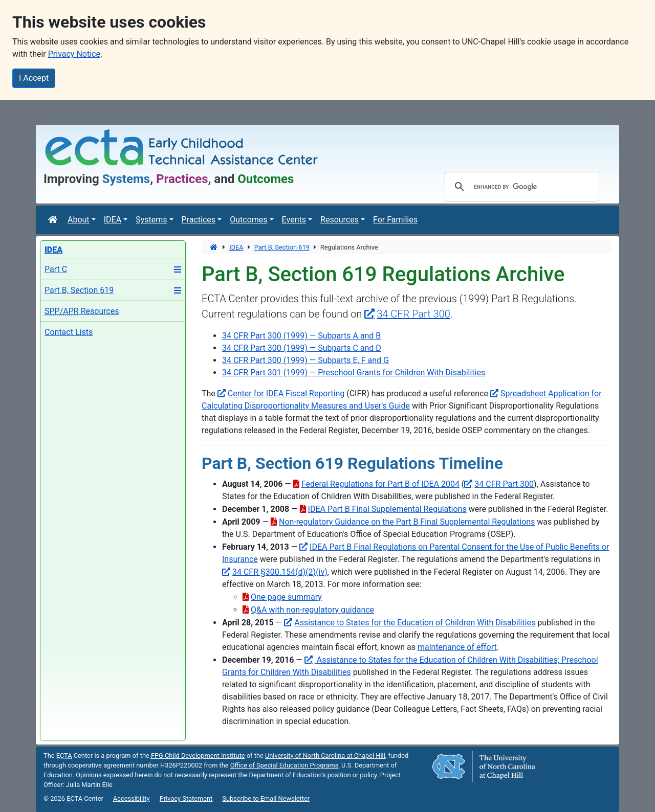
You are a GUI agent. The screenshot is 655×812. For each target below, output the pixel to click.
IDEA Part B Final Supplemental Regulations (387, 509)
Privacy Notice (74, 54)
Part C (56, 269)
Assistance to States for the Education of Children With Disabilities (415, 623)
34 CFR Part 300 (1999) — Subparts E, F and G (305, 360)
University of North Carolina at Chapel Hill (325, 755)
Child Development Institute (198, 755)
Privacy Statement (186, 798)
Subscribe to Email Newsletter (266, 798)
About (79, 220)
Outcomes (248, 220)
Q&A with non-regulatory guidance (312, 610)
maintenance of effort (457, 647)
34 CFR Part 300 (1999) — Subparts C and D (302, 348)
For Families (395, 220)
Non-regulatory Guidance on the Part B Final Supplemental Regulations (407, 522)
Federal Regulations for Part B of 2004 (380, 484)
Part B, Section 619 (79, 290)
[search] (520, 187)
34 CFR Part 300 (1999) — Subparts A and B (301, 336)
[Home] (54, 220)
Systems (151, 220)
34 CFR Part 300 (504, 484)
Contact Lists (69, 332)
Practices (199, 220)
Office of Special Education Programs (285, 765)
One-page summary (286, 597)
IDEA (113, 220)
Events (294, 220)
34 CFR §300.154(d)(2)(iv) (280, 572)
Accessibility (132, 798)
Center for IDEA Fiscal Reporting (286, 393)
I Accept (34, 78)
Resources (340, 220)
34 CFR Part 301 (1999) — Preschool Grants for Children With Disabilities (354, 373)
